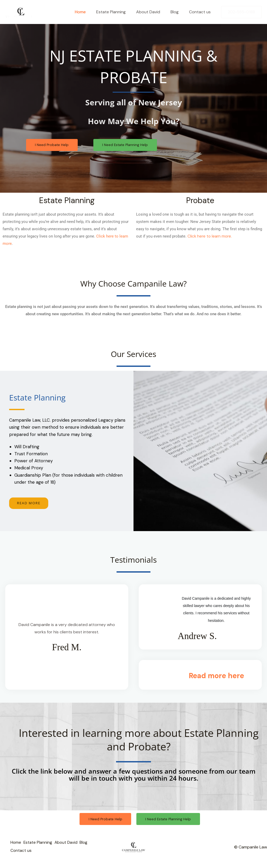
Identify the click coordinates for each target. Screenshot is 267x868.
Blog (178, 12)
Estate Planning (118, 12)
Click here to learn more (210, 237)
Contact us (201, 12)
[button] (241, 12)
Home (90, 12)
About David (153, 12)
